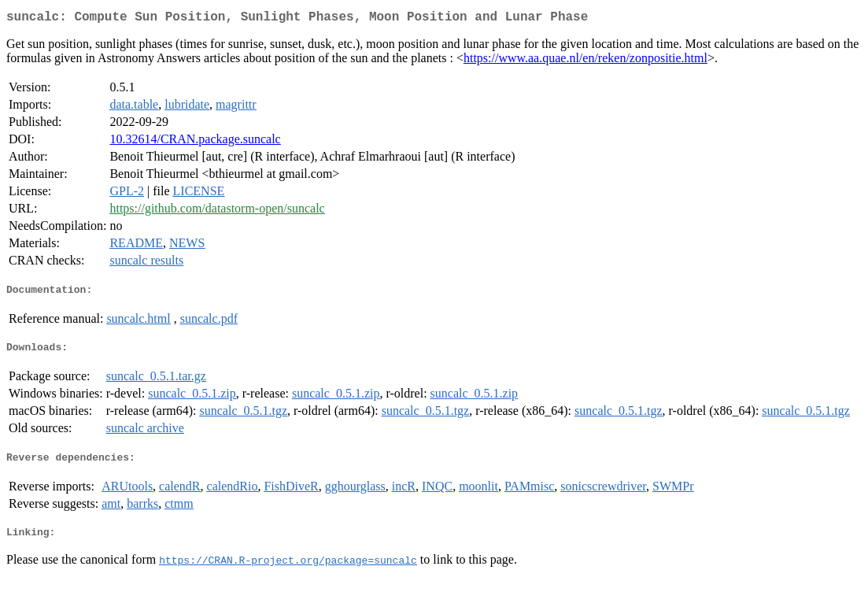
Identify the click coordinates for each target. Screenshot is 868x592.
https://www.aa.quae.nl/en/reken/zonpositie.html (585, 61)
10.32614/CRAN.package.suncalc (195, 142)
